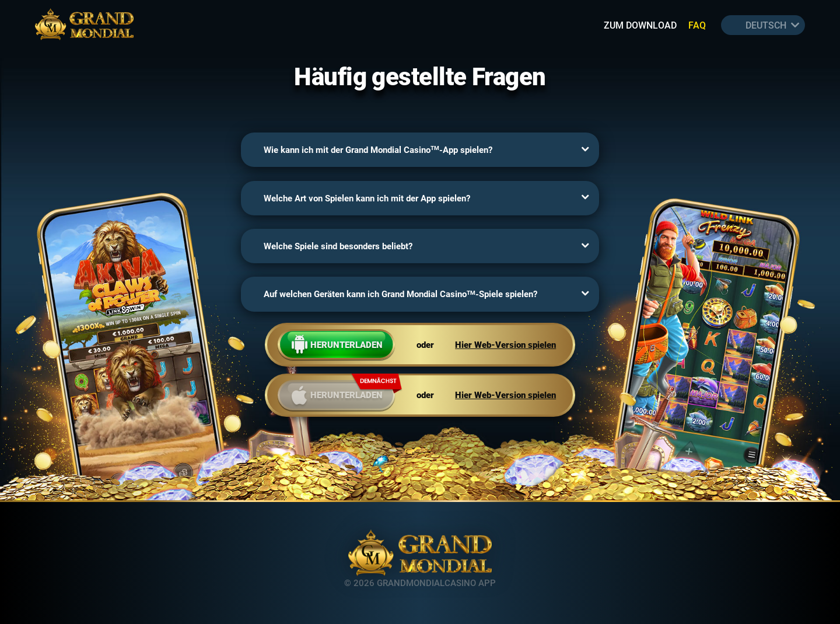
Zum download (640, 25)
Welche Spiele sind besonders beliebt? (338, 246)
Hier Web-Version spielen (505, 345)
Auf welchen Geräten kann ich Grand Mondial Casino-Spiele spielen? (400, 294)
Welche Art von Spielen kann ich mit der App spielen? (367, 198)
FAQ (697, 25)
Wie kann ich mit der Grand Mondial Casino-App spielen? (378, 150)
